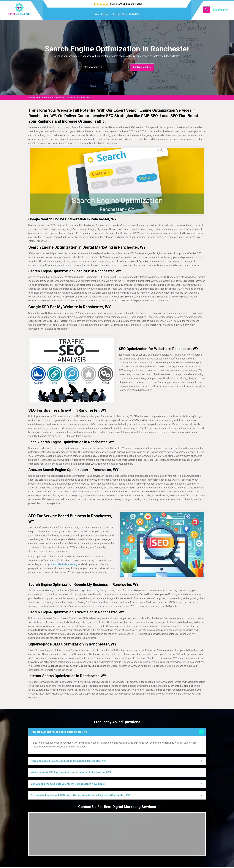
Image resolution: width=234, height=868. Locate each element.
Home (96, 14)
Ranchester (43, 98)
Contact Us (134, 14)
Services (105, 14)
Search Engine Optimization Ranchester (72, 98)
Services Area (120, 14)
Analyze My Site (142, 67)
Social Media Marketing (64, 564)
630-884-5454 (221, 10)
